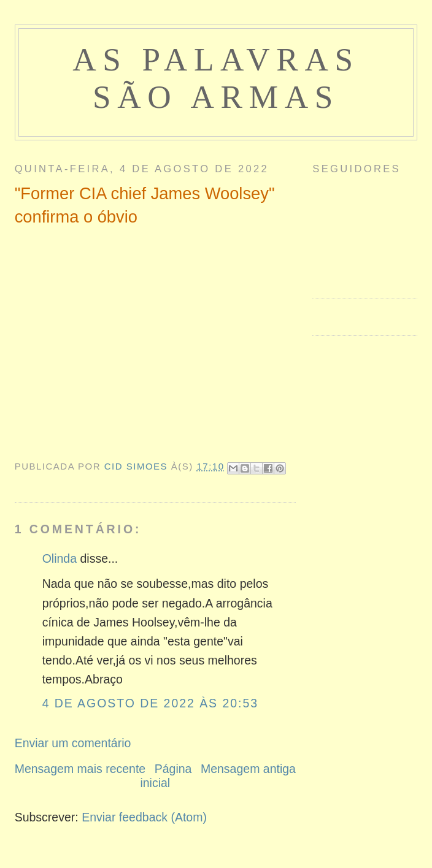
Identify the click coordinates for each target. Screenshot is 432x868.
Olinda (60, 558)
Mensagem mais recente (80, 769)
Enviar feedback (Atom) (144, 817)
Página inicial (166, 776)
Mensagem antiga (248, 769)
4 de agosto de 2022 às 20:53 (150, 703)
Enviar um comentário (73, 743)
